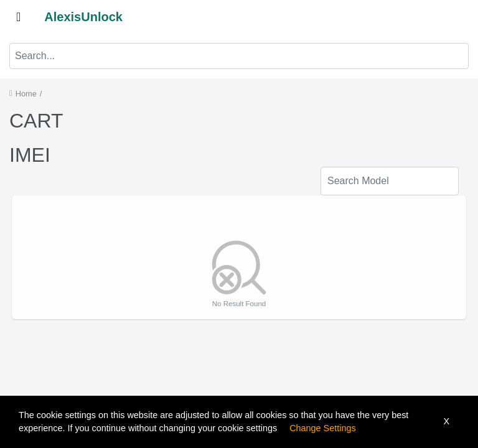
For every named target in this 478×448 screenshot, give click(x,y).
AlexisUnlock (83, 17)
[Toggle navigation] (18, 17)
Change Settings (322, 428)
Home (26, 94)
